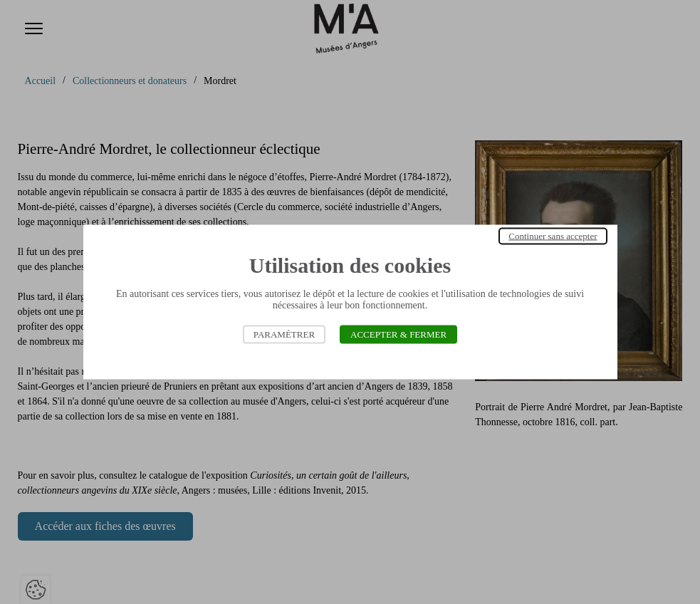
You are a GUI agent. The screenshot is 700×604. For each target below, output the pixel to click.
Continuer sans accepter (553, 236)
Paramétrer (284, 334)
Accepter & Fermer (398, 334)
